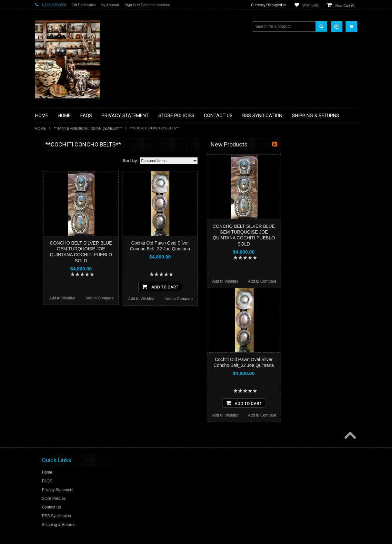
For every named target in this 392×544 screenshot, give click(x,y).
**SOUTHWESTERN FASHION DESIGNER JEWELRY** (66, 326)
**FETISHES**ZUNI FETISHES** (68, 236)
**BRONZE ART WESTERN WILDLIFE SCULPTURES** (73, 211)
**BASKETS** (51, 170)
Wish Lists (310, 5)
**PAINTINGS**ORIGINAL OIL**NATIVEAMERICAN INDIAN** (69, 293)
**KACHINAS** (52, 247)
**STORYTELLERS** (57, 356)
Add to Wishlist (137, 298)
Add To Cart (236, 287)
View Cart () (345, 5)
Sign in (130, 5)
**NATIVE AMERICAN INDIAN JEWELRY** (88, 128)
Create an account (155, 5)
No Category (50, 367)
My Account (110, 5)
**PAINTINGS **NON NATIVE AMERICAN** (65, 184)
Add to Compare (175, 298)
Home (40, 128)
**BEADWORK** (53, 198)
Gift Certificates (84, 5)
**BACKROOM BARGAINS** (64, 159)
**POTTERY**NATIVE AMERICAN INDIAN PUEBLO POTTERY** (69, 343)
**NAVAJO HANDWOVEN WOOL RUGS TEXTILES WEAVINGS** (68, 310)
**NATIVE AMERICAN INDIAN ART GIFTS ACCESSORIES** (69, 261)
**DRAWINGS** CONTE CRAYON (69, 225)
